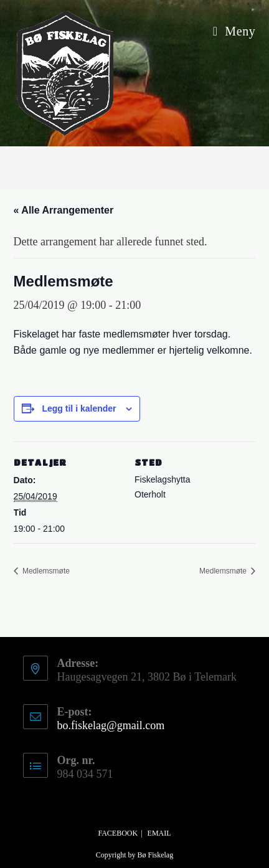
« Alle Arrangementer (64, 210)
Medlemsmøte (45, 571)
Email (159, 833)
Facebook (118, 833)
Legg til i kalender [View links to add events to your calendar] (79, 408)
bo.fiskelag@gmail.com (111, 725)
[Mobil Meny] (234, 31)
